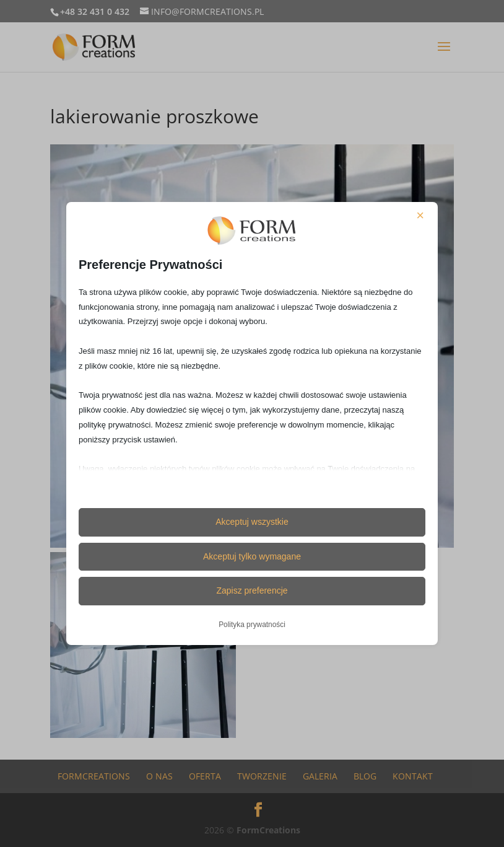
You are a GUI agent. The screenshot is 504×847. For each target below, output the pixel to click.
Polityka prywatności (252, 625)
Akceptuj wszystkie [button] (252, 522)
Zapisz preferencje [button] (252, 590)
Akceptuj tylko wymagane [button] (252, 556)
